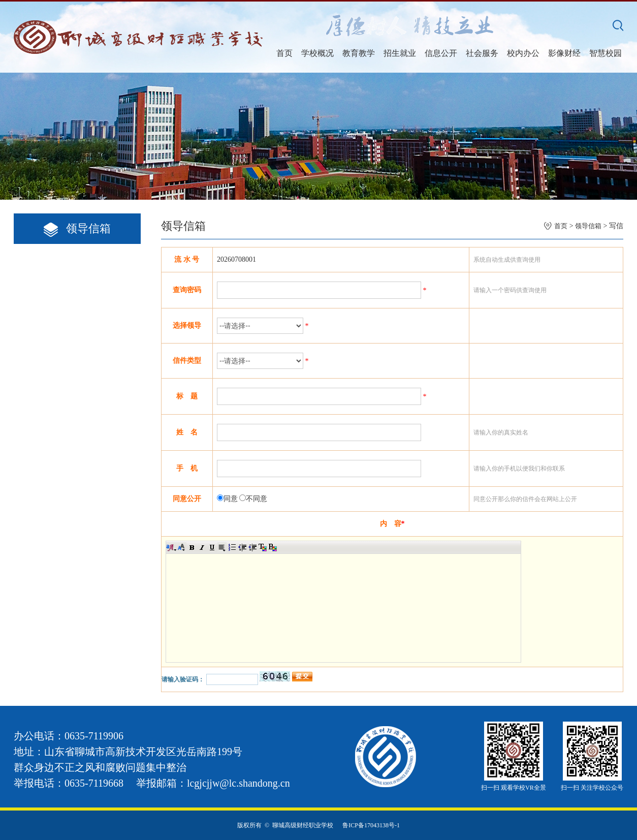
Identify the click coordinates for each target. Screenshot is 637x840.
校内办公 (523, 53)
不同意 (257, 499)
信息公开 (441, 53)
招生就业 (400, 53)
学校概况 (317, 53)
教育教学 (359, 53)
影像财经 (564, 53)
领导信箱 (588, 226)
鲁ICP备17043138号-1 (371, 825)
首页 (284, 53)
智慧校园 (606, 53)
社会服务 (482, 53)
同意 (231, 499)
